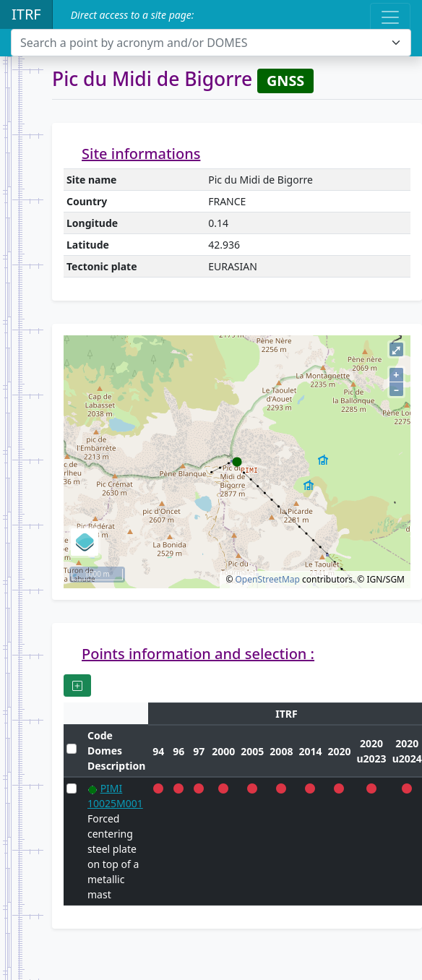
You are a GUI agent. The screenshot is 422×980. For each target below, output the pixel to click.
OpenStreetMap (267, 579)
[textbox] (202, 43)
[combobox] (211, 43)
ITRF (26, 14)
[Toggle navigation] (390, 17)
